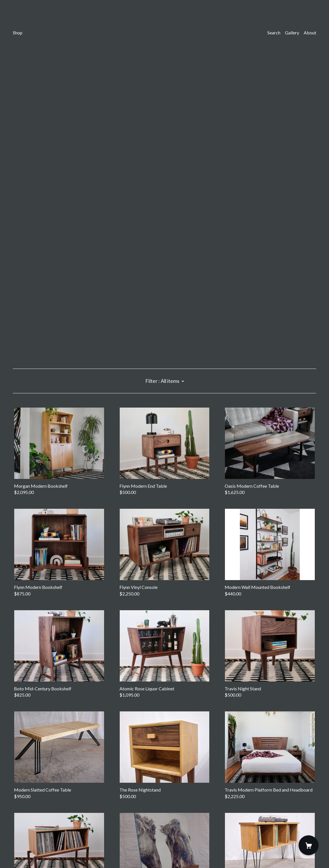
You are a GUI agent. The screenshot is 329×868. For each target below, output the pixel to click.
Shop (18, 33)
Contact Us (24, 830)
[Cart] (309, 845)
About (310, 33)
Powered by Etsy (29, 852)
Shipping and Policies (33, 836)
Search (274, 33)
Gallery (292, 33)
